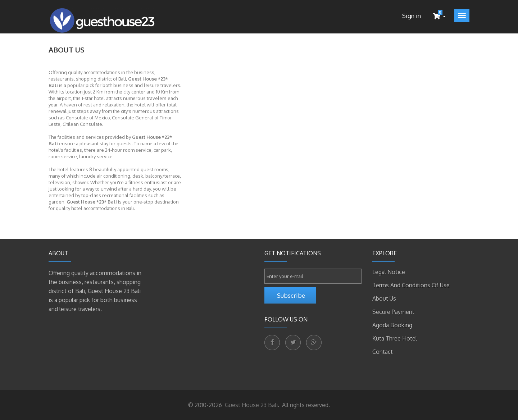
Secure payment (393, 312)
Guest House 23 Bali (251, 405)
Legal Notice (389, 272)
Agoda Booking (392, 325)
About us (384, 298)
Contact (383, 352)
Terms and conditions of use (411, 285)
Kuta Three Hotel (395, 338)
